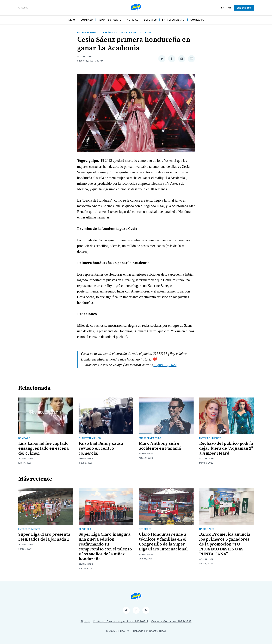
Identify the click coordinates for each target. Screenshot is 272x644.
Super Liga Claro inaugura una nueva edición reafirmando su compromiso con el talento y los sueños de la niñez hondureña (105, 547)
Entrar (226, 8)
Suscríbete (244, 8)
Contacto (197, 20)
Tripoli (162, 631)
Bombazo (87, 20)
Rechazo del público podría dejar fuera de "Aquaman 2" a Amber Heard (226, 448)
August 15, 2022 (165, 365)
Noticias (133, 20)
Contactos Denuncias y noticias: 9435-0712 (121, 621)
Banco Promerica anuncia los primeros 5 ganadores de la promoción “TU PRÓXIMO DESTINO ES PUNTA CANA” (225, 544)
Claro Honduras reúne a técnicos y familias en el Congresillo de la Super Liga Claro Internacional (163, 542)
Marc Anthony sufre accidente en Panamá (160, 446)
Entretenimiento (173, 20)
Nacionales (129, 33)
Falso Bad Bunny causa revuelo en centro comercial (101, 448)
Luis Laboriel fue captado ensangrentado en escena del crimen (44, 448)
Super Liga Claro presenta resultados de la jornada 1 (44, 537)
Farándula (110, 33)
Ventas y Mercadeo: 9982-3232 (171, 621)
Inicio (71, 20)
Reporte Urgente (110, 20)
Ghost (152, 631)
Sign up (85, 621)
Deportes (150, 20)
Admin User (85, 56)
